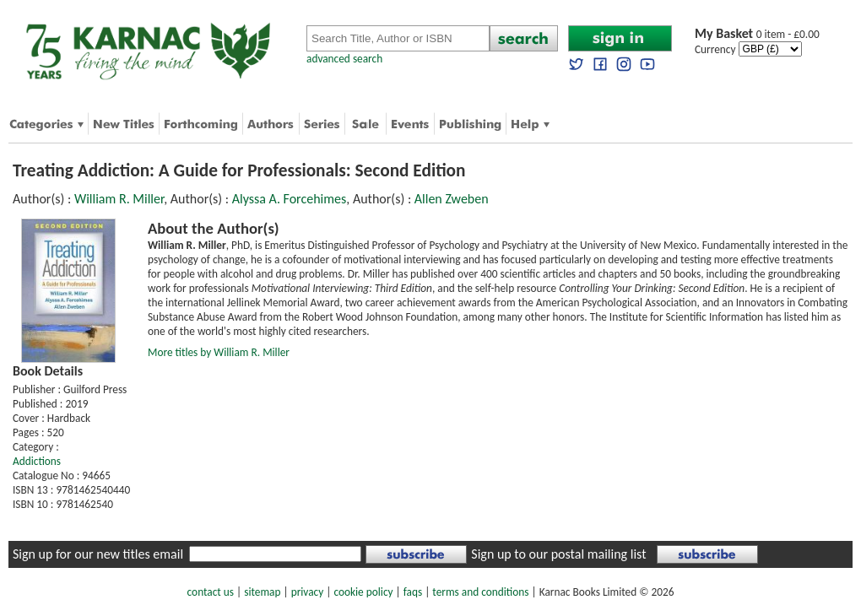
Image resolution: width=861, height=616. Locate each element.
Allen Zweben (452, 199)
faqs (413, 592)
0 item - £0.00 (757, 34)
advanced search (344, 59)
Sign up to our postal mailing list (558, 554)
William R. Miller (119, 199)
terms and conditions (480, 592)
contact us (211, 592)
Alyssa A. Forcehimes (290, 199)
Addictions (37, 461)
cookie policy (363, 592)
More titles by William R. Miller (219, 352)
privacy (308, 592)
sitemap (262, 592)
